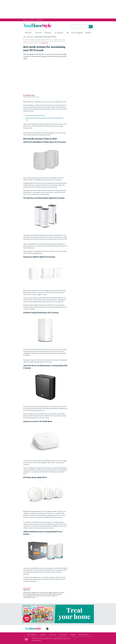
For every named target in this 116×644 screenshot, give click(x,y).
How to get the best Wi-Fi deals (35, 115)
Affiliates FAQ (45, 43)
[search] (91, 27)
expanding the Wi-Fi (48, 102)
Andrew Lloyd (27, 588)
